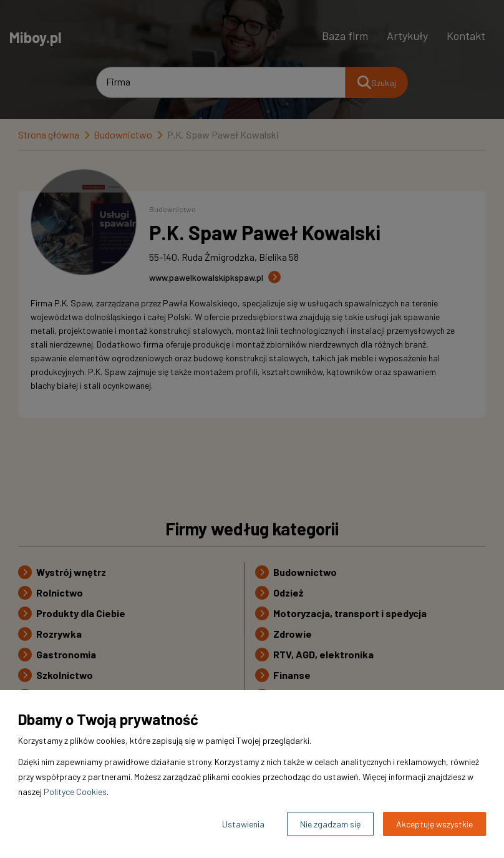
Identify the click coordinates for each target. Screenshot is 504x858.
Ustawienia (243, 824)
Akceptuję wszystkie (434, 824)
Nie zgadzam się (330, 824)
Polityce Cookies (75, 792)
